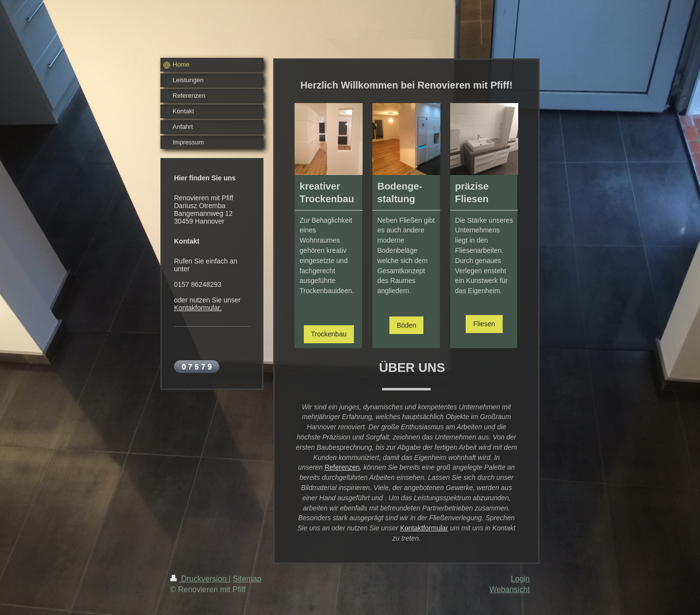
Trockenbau (329, 334)
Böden (406, 325)
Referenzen (342, 467)
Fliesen (484, 324)
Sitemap (247, 579)
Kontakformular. (198, 308)
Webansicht (510, 589)
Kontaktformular (424, 528)
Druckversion (199, 579)
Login (520, 579)
